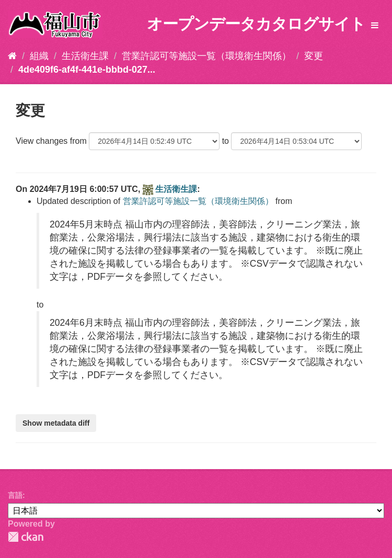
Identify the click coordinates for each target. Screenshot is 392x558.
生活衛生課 (85, 56)
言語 (15, 495)
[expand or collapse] (375, 26)
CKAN (26, 537)
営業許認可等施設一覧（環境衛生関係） (206, 56)
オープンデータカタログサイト (256, 24)
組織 (39, 56)
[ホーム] (12, 56)
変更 (314, 56)
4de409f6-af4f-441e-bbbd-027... (87, 70)
